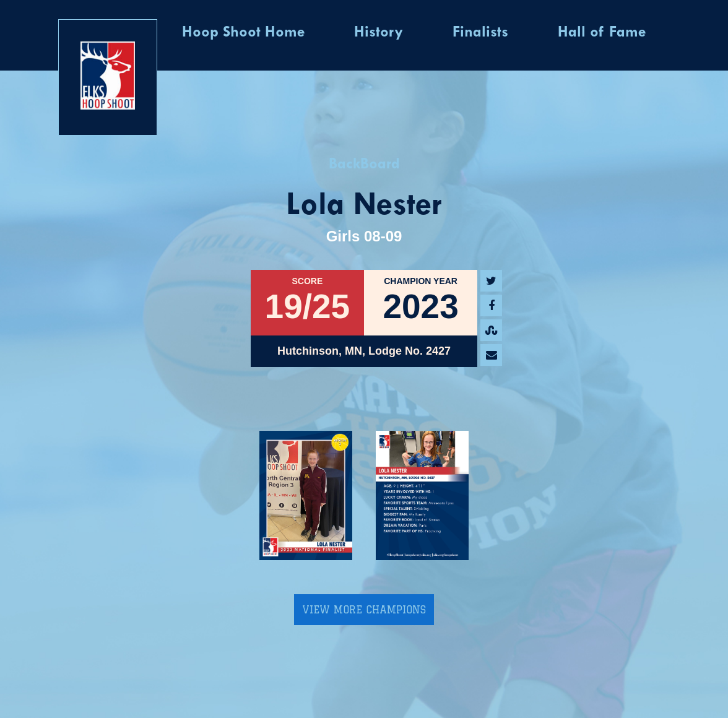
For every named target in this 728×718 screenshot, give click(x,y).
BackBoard (364, 165)
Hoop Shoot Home (243, 33)
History (379, 33)
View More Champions (364, 610)
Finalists (480, 33)
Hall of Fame (602, 33)
